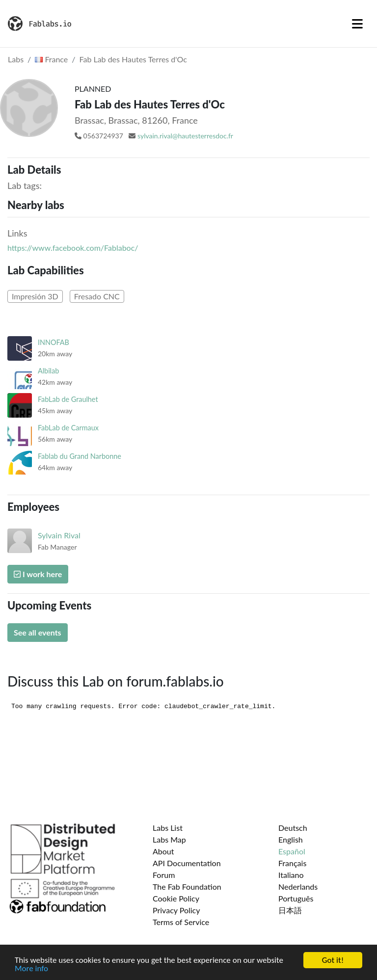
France (51, 59)
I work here (38, 574)
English (291, 839)
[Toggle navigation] (357, 24)
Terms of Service (181, 922)
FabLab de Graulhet (68, 399)
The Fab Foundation (187, 887)
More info (31, 969)
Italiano (291, 875)
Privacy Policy (176, 910)
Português (296, 898)
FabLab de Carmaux (68, 428)
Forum (164, 875)
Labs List (168, 828)
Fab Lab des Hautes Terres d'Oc (133, 59)
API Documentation (187, 863)
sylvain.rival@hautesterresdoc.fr (185, 136)
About (163, 851)
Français (292, 863)
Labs (16, 59)
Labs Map (169, 839)
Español (292, 851)
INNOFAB (54, 342)
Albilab (48, 371)
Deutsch (293, 828)
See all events (38, 632)
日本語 (290, 910)
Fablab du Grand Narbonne (80, 456)
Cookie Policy (176, 898)
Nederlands (298, 887)
